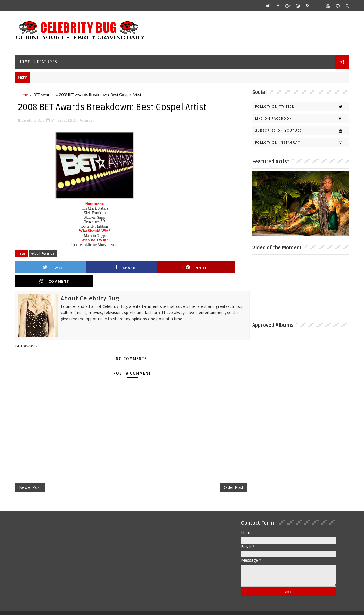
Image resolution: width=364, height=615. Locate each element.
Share (104, 267)
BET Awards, (84, 120)
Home (25, 61)
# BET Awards (44, 253)
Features (48, 61)
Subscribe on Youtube (301, 130)
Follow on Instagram (301, 142)
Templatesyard (64, 606)
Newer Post (31, 474)
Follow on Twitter (301, 106)
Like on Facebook (301, 118)
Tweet (47, 267)
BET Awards (44, 94)
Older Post (226, 474)
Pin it (160, 267)
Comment (217, 267)
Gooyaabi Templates (128, 606)
